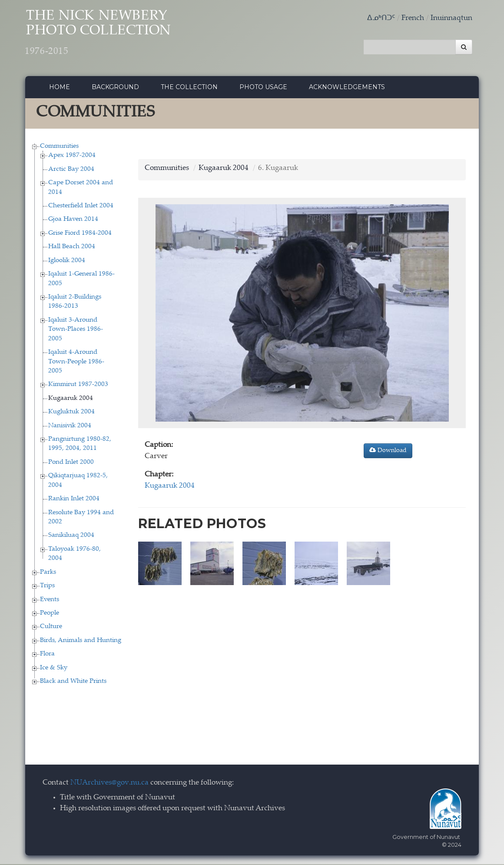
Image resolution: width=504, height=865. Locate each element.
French (413, 18)
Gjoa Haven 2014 (73, 221)
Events (50, 601)
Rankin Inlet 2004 (74, 500)
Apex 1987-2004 (72, 157)
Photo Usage (263, 88)
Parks (48, 573)
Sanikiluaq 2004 (71, 537)
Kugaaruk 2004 (71, 399)
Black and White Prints (73, 683)
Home (60, 88)
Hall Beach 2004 (72, 248)
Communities (59, 147)
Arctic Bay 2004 (71, 170)
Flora (47, 655)
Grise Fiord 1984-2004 (80, 234)
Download (388, 452)
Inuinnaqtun (451, 18)
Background (115, 88)
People (50, 614)
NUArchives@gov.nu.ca (109, 784)
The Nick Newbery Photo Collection (106, 35)
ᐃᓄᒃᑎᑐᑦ (381, 18)
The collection (189, 88)
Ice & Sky (54, 669)
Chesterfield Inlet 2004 (81, 207)
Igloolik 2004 (67, 261)
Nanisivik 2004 (70, 427)
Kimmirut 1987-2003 (78, 386)
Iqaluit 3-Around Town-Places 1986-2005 (76, 330)
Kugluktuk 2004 (71, 413)
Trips (47, 587)
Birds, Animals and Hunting (81, 641)
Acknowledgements (347, 88)
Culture (51, 628)
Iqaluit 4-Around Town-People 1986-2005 (76, 363)
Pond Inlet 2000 (71, 463)
